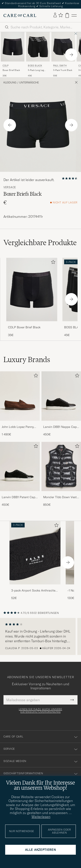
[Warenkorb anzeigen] (67, 15)
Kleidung (10, 83)
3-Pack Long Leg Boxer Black (36, 70)
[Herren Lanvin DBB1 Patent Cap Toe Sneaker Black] (20, 466)
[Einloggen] (55, 15)
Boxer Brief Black (11, 70)
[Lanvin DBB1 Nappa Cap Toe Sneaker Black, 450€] (61, 404)
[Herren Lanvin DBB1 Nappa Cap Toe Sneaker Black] (61, 396)
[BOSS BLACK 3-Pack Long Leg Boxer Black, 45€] (38, 55)
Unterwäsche (29, 83)
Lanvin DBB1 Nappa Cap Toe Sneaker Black (60, 427)
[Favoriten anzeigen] (61, 15)
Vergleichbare (40, 243)
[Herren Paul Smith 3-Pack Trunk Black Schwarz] (63, 47)
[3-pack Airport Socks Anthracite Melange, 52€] (35, 561)
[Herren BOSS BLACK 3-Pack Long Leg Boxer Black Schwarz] (38, 47)
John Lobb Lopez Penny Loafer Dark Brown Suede (19, 427)
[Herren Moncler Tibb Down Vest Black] (61, 466)
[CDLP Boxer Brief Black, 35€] (13, 55)
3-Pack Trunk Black (63, 70)
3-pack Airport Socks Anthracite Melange (33, 591)
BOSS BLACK (35, 66)
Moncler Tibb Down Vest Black (60, 497)
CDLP (6, 66)
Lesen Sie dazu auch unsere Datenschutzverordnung (40, 711)
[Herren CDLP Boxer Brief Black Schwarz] (13, 47)
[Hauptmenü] (74, 15)
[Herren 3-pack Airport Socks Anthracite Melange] (35, 553)
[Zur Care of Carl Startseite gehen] (20, 15)
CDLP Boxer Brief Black (24, 327)
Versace (10, 187)
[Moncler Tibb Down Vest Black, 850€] (61, 474)
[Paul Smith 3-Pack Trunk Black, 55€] (63, 55)
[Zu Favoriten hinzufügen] (52, 263)
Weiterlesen (41, 817)
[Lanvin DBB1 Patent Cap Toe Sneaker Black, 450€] (20, 474)
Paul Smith (60, 66)
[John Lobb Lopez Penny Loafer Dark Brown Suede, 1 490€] (20, 404)
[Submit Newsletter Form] (72, 700)
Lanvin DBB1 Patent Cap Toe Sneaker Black (18, 497)
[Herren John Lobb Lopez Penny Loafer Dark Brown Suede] (20, 396)
